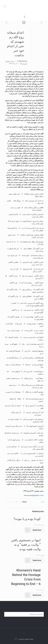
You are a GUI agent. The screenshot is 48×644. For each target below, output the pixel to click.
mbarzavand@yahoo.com (34, 495)
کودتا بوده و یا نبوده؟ (27, 519)
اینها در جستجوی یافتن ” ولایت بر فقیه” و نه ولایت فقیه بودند (26, 545)
